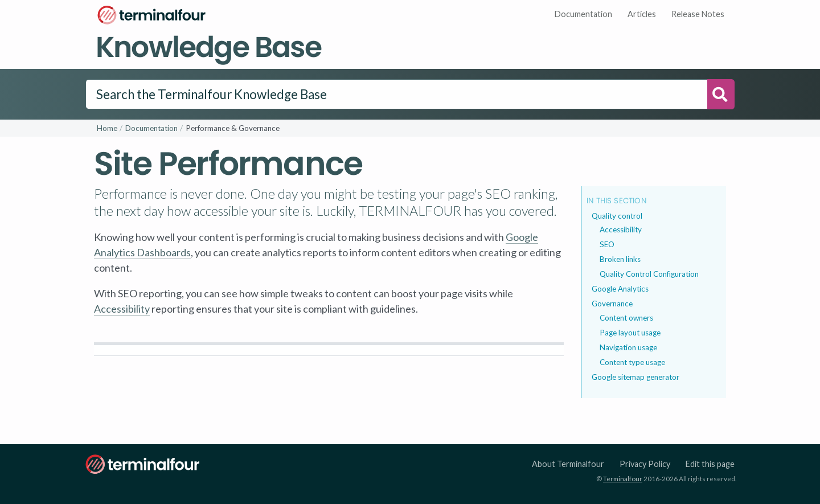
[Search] (397, 95)
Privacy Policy (645, 464)
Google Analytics (620, 289)
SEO (607, 244)
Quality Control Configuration (649, 274)
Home (107, 128)
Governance (612, 304)
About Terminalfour (568, 464)
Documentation (583, 14)
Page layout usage (630, 333)
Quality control (617, 216)
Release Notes (698, 14)
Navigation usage (628, 347)
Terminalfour (623, 478)
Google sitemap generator (635, 377)
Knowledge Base (208, 47)
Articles (642, 14)
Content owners (626, 318)
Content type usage (632, 362)
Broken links (620, 259)
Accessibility (122, 309)
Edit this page (710, 464)
